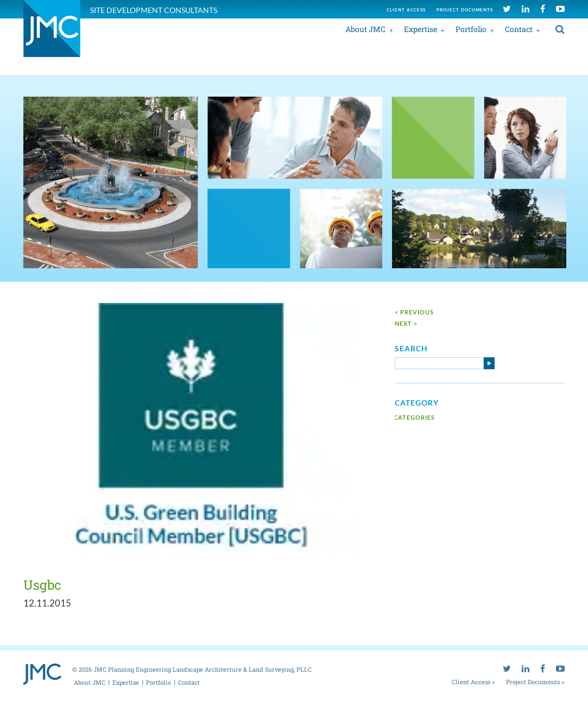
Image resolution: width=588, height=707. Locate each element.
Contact (519, 29)
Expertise (421, 29)
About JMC (365, 29)
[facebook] (543, 8)
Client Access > (473, 681)
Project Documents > (535, 681)
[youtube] (560, 8)
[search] (560, 29)
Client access (406, 10)
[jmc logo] (52, 34)
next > (406, 323)
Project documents (465, 10)
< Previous (414, 312)
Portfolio (471, 29)
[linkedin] (526, 8)
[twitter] (507, 8)
